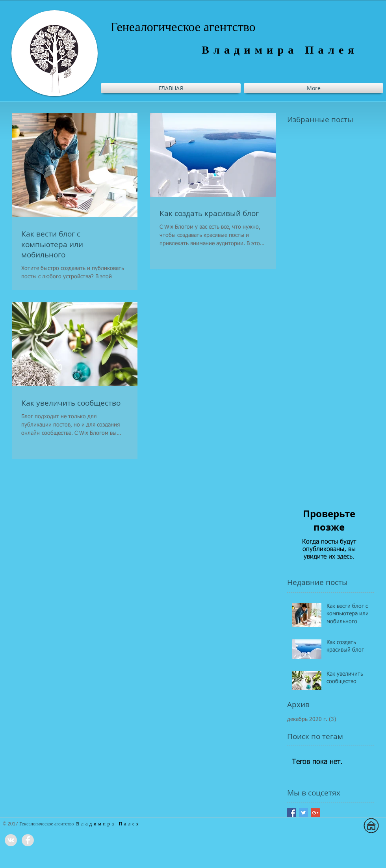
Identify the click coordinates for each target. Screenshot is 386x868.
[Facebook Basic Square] (292, 813)
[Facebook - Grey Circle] (28, 840)
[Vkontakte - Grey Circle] (11, 840)
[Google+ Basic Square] (315, 813)
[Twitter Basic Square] (303, 813)
